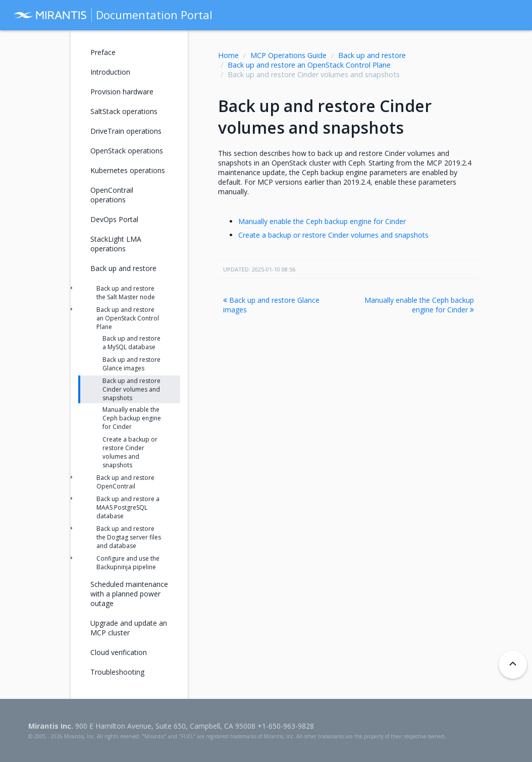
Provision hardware (122, 92)
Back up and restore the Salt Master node (126, 293)
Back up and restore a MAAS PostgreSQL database (128, 507)
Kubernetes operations (128, 170)
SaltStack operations (124, 111)
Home (228, 55)
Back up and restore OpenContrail (125, 482)
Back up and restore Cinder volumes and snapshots (131, 389)
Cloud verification (119, 652)
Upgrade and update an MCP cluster (129, 628)
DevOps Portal (114, 219)
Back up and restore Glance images (271, 305)
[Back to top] (513, 665)
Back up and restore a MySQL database (131, 343)
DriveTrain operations (126, 131)
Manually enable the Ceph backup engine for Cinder (322, 221)
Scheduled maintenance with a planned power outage (129, 594)
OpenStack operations (127, 151)
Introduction (110, 72)
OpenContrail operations (112, 195)
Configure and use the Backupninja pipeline (128, 563)
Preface (103, 52)
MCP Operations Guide (288, 55)
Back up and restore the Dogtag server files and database (129, 537)
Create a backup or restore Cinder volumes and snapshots (333, 235)
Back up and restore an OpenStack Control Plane (309, 65)
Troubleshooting (117, 672)
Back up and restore (372, 55)
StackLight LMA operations (116, 244)
